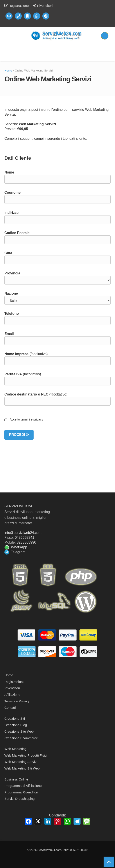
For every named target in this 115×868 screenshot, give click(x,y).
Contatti (10, 708)
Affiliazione (12, 695)
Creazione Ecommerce (21, 738)
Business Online (16, 779)
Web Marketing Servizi (21, 762)
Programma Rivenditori (21, 792)
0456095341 (24, 538)
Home (8, 71)
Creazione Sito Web (19, 731)
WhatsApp (16, 547)
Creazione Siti (15, 719)
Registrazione (17, 6)
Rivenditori (43, 6)
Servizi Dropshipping (20, 799)
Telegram (15, 552)
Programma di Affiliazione (23, 786)
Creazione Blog (16, 725)
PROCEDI (19, 435)
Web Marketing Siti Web (22, 768)
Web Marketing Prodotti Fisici (26, 755)
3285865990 (26, 542)
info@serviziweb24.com (23, 533)
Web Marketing (15, 749)
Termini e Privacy (17, 701)
